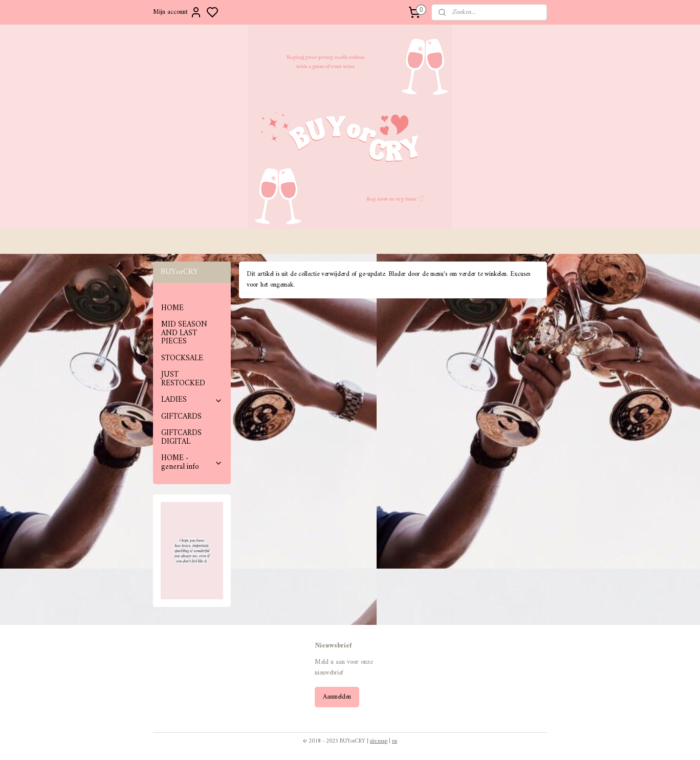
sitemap (379, 741)
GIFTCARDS (181, 417)
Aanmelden (337, 697)
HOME (172, 308)
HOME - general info (192, 463)
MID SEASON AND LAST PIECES (184, 333)
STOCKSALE (182, 359)
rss (395, 741)
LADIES (192, 400)
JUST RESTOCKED (183, 379)
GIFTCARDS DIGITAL (181, 438)
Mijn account (178, 12)
